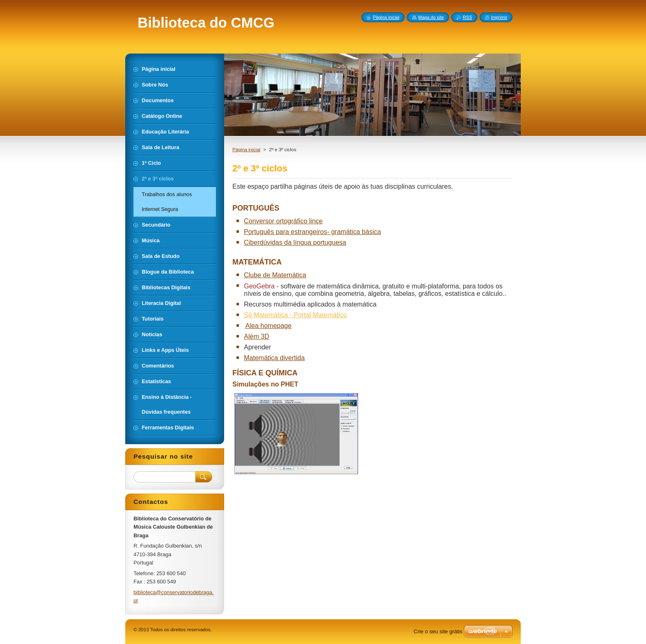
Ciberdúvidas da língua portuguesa (295, 242)
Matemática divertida (274, 358)
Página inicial (246, 150)
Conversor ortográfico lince (283, 221)
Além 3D (256, 336)
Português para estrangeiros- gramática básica (312, 232)
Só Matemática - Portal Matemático (295, 315)
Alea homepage (269, 326)
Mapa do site (431, 17)
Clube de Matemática (275, 275)
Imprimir (499, 17)
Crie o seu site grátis (438, 631)
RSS (467, 17)
